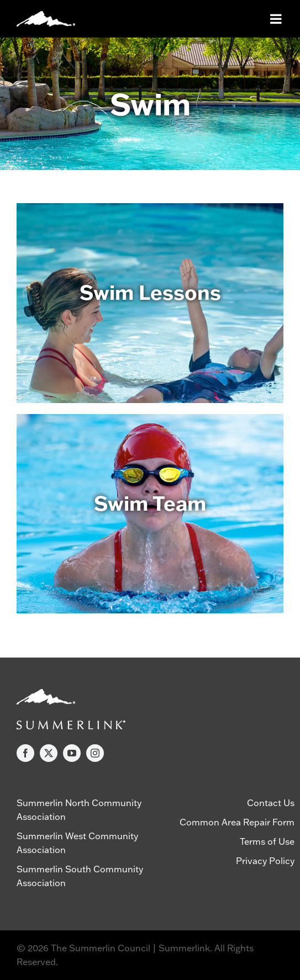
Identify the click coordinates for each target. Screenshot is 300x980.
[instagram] (95, 753)
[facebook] (25, 753)
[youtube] (72, 753)
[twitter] (49, 753)
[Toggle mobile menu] (277, 19)
